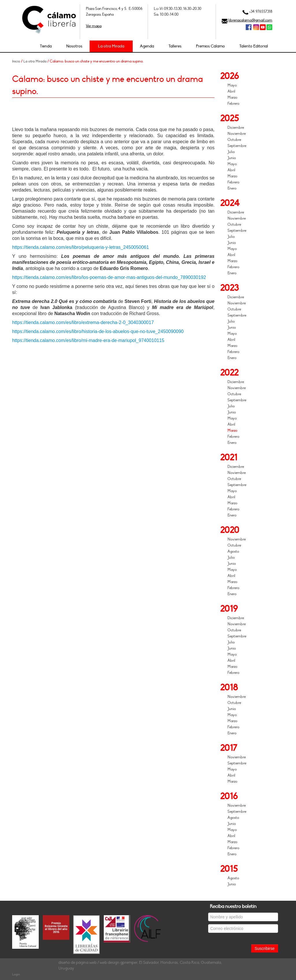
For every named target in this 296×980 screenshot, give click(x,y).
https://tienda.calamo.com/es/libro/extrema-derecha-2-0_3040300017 (83, 322)
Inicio (16, 61)
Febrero (233, 104)
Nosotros (74, 46)
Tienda (46, 46)
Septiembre (237, 146)
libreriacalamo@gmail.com (250, 20)
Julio (231, 152)
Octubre (234, 140)
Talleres (175, 46)
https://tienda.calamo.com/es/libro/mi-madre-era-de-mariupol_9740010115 (88, 340)
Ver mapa (94, 26)
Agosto (233, 551)
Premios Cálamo (210, 46)
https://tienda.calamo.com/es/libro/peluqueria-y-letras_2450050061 (81, 247)
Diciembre (236, 128)
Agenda (147, 46)
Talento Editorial (254, 46)
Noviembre (237, 134)
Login (16, 974)
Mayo (232, 85)
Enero (232, 188)
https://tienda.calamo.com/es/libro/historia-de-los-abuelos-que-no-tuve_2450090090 (98, 331)
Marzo (232, 98)
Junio (232, 158)
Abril (231, 91)
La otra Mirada (111, 46)
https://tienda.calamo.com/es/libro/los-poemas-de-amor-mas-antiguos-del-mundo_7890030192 (109, 277)
